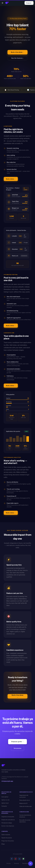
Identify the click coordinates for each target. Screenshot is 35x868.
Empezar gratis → (17, 742)
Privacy (9, 863)
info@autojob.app (7, 781)
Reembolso (25, 863)
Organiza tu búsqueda (8, 817)
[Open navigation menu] (3, 3)
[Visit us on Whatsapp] (23, 859)
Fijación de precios (7, 838)
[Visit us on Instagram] (16, 859)
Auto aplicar (5, 797)
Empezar (29, 3)
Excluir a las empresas (8, 826)
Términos (16, 863)
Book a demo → (11, 179)
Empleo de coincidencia (8, 820)
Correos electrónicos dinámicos (25, 816)
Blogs (3, 844)
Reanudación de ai (25, 800)
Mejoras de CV (23, 803)
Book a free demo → (17, 52)
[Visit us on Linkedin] (20, 859)
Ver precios (17, 748)
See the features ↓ (17, 58)
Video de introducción (26, 806)
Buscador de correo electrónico (25, 821)
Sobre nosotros (6, 835)
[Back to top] (31, 864)
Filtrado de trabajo (7, 823)
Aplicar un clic (6, 800)
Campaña (4, 806)
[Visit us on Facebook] (12, 859)
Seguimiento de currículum (24, 796)
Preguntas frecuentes (8, 841)
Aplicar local (5, 803)
